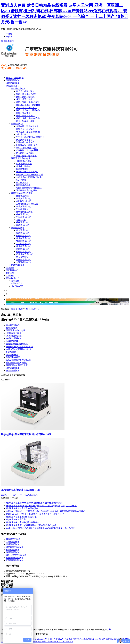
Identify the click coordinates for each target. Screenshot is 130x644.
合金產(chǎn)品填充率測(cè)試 (30, 175)
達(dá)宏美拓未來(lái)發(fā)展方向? (22, 517)
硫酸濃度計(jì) (23, 225)
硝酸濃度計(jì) (23, 249)
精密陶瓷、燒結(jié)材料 (27, 150)
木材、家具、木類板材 (26, 108)
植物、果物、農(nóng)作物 (28, 118)
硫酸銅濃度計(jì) (24, 236)
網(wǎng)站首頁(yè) (15, 78)
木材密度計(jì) (12, 542)
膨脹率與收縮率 (23, 185)
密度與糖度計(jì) (24, 198)
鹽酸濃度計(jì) (23, 233)
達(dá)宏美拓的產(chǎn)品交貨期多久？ (24, 522)
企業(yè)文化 (17, 283)
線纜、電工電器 (23, 113)
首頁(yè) (5, 495)
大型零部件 (21, 134)
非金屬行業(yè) (18, 89)
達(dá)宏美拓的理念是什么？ (19, 519)
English (9, 36)
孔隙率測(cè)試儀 (24, 161)
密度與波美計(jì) (24, 206)
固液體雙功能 (22, 169)
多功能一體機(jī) (24, 166)
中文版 (9, 34)
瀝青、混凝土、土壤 (25, 121)
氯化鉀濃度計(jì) (24, 246)
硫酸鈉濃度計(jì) (24, 252)
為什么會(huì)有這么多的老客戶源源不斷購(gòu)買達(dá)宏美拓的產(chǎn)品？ (41, 528)
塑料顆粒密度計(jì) (14, 547)
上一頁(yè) (14, 495)
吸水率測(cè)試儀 (24, 164)
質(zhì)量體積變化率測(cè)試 (29, 188)
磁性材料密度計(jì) (14, 558)
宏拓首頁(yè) (17, 309)
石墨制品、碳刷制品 (25, 142)
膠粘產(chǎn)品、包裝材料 (28, 105)
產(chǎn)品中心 (13, 86)
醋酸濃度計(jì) (23, 222)
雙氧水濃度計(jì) (24, 241)
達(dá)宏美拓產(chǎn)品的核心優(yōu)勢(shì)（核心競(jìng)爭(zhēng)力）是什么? (42, 506)
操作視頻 (10, 273)
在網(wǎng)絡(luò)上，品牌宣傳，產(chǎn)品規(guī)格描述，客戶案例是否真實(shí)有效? (46, 511)
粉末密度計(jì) (12, 550)
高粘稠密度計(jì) (24, 201)
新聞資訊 (10, 268)
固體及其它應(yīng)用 (21, 158)
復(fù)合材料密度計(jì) (16, 555)
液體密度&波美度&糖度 (22, 193)
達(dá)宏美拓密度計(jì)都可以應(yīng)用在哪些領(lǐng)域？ (32, 525)
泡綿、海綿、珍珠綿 (25, 97)
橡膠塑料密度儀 (13, 539)
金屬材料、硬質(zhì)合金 (27, 126)
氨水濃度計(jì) (23, 230)
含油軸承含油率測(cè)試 (27, 172)
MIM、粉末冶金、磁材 (27, 148)
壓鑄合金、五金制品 (25, 129)
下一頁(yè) (25, 495)
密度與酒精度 (22, 209)
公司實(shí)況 (17, 286)
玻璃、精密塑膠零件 (25, 116)
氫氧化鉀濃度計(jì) (25, 212)
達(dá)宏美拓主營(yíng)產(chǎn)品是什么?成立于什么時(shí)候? (34, 503)
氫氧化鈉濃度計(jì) (25, 254)
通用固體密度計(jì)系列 (27, 190)
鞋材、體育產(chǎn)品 (26, 94)
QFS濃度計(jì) (22, 257)
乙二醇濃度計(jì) (24, 244)
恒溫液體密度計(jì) (14, 560)
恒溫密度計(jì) (18, 265)
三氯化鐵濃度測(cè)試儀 (27, 204)
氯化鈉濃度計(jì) (24, 238)
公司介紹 (15, 281)
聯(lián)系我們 (7, 41)
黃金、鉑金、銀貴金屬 (26, 156)
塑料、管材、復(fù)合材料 (28, 102)
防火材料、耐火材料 (25, 153)
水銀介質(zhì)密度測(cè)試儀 (29, 177)
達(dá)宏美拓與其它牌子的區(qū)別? (22, 508)
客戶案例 (10, 276)
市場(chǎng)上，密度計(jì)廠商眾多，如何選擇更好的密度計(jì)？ (35, 514)
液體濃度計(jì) (18, 228)
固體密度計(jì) (12, 80)
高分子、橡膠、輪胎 (25, 91)
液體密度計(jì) (12, 83)
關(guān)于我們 (13, 278)
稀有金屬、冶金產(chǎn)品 (28, 132)
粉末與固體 (21, 180)
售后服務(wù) (12, 270)
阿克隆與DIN (22, 183)
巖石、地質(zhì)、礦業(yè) (28, 110)
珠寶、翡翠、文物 (24, 99)
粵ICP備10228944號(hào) (97, 630)
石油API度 (21, 220)
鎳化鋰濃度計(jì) (24, 260)
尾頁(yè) (34, 495)
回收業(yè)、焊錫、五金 (27, 145)
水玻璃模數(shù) (23, 262)
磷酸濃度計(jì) (23, 214)
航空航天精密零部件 (25, 140)
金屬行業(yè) (17, 124)
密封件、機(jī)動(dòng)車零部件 (30, 137)
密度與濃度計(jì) (24, 217)
